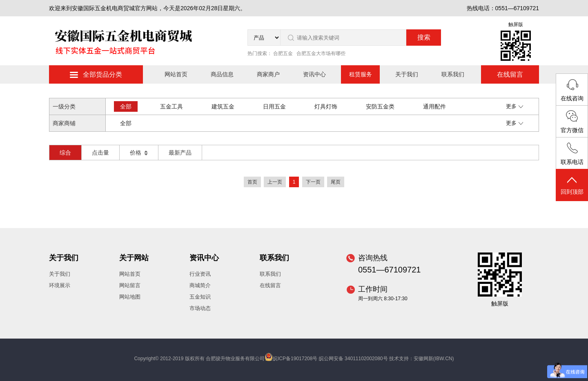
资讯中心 (314, 74)
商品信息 (222, 74)
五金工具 (171, 106)
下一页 (313, 182)
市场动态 (200, 308)
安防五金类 (380, 106)
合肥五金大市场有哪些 (321, 53)
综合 (65, 153)
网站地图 (130, 297)
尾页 (336, 182)
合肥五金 (283, 53)
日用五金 (274, 106)
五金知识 (200, 297)
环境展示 (60, 285)
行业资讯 (200, 274)
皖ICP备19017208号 (295, 359)
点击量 (100, 153)
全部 (126, 106)
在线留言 (510, 74)
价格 (139, 153)
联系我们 (453, 74)
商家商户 (268, 74)
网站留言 (130, 285)
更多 (514, 106)
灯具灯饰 (326, 106)
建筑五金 (223, 106)
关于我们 (407, 74)
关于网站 (134, 258)
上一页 (275, 182)
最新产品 (180, 153)
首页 (252, 182)
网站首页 (176, 74)
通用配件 (434, 106)
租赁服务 (361, 74)
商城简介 (200, 285)
